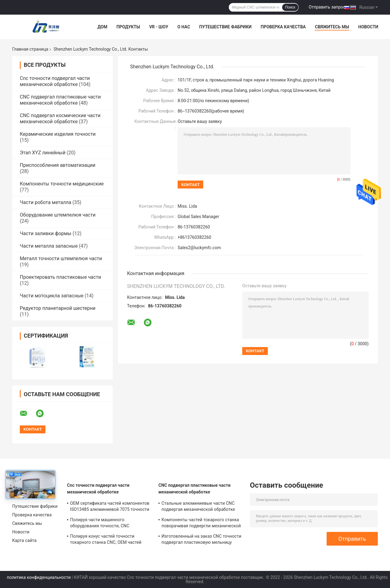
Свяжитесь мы (332, 27)
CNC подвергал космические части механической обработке (60, 118)
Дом (102, 27)
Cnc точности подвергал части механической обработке (55, 81)
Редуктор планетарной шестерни (58, 308)
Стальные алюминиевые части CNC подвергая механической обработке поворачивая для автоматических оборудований (198, 507)
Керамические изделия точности (58, 134)
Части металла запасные (49, 246)
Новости (368, 27)
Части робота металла (46, 202)
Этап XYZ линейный (43, 153)
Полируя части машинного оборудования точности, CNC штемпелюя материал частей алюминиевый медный (100, 524)
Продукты (128, 27)
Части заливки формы (46, 233)
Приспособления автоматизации (58, 165)
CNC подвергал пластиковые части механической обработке (60, 100)
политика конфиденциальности (39, 577)
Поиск (290, 7)
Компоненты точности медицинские (62, 184)
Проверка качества (283, 27)
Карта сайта (24, 540)
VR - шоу (159, 27)
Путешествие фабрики (225, 27)
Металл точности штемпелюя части (61, 258)
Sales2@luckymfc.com (199, 248)
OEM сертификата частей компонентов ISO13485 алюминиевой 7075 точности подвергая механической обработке (110, 507)
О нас (184, 27)
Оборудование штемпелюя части (58, 215)
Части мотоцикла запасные (52, 296)
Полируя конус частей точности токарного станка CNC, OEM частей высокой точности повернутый (106, 540)
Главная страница (30, 49)
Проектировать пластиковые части (60, 277)
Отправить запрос (327, 7)
